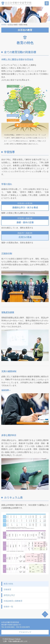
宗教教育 (7, 589)
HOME (4, 25)
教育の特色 (8, 584)
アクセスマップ (25, 632)
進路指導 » (6, 390)
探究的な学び (9, 595)
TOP (45, 614)
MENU (47, 3)
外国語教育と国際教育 (13, 601)
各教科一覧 (8, 607)
